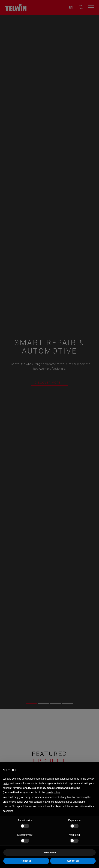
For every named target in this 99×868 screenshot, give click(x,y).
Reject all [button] (26, 861)
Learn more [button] (49, 852)
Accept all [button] (73, 861)
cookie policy (53, 793)
